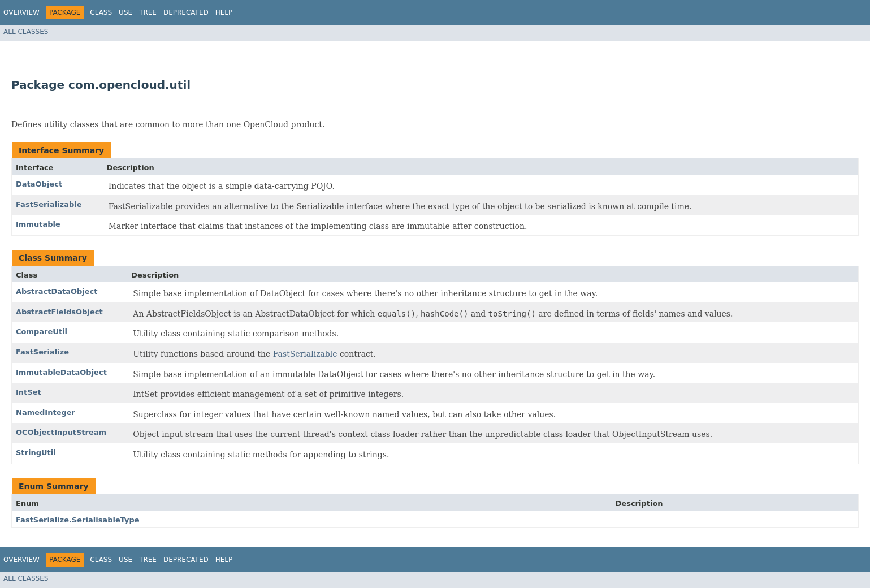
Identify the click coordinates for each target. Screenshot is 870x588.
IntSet (29, 392)
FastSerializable (49, 204)
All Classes (26, 32)
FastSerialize (42, 352)
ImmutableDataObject (61, 372)
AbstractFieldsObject (59, 312)
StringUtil (36, 453)
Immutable (38, 224)
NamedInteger (46, 412)
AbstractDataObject (57, 291)
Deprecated (186, 12)
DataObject (39, 184)
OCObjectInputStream (61, 432)
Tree (148, 12)
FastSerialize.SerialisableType (78, 520)
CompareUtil (42, 332)
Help (224, 12)
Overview (21, 12)
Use (125, 12)
